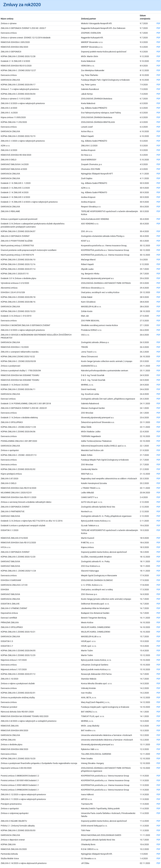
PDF (158, 23)
